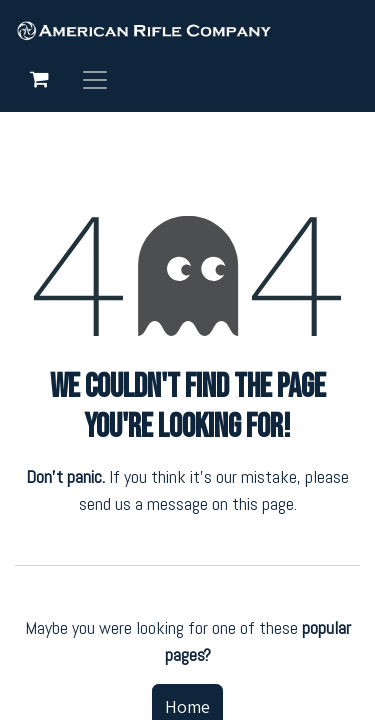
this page (263, 503)
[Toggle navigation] (95, 79)
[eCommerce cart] (39, 79)
